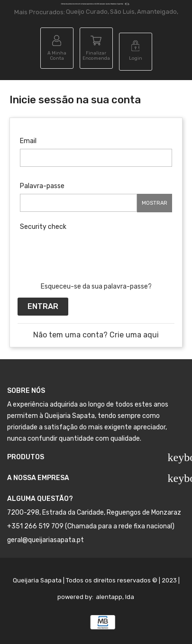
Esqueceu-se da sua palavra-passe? (96, 286)
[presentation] (92, 253)
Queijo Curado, (87, 12)
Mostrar (155, 203)
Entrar (43, 306)
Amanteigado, (158, 12)
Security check (43, 227)
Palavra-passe (42, 186)
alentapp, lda (115, 597)
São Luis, (123, 12)
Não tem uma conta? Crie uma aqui (96, 335)
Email (28, 141)
